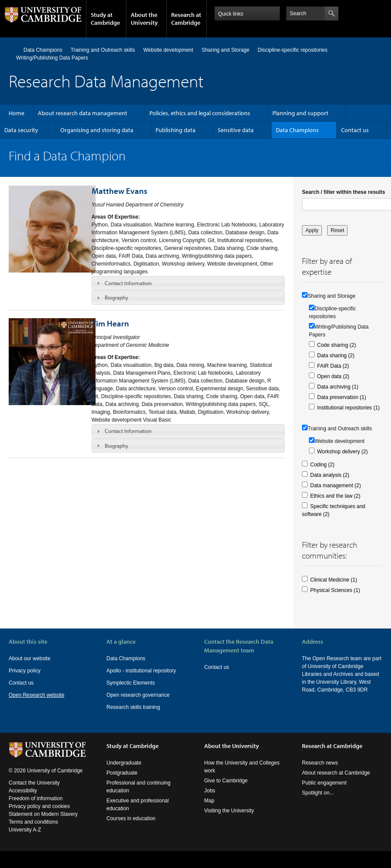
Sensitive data (236, 130)
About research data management (83, 113)
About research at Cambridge (336, 773)
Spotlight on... (318, 793)
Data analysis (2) (330, 475)
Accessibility (23, 791)
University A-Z (25, 830)
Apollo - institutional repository (141, 671)
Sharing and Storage (225, 50)
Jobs (210, 791)
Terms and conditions (33, 822)
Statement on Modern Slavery (43, 814)
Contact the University (34, 783)
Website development (168, 50)
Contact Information (128, 283)
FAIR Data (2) (333, 366)
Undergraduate (124, 763)
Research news (320, 763)
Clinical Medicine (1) (334, 580)
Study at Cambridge (105, 19)
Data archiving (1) (338, 387)
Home (12, 50)
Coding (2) (322, 465)
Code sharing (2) (336, 345)
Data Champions (43, 50)
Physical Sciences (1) (335, 590)
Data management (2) (336, 486)
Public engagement (324, 783)
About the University (144, 19)
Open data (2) (333, 376)
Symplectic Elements (131, 683)
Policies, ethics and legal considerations (200, 113)
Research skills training (133, 707)
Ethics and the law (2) (335, 496)
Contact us (355, 130)
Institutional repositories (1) (348, 408)
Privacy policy (25, 671)
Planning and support (300, 113)
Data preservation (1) (342, 397)
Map (209, 801)
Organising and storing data (97, 130)
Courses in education (131, 818)
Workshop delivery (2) (342, 452)
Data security (21, 130)
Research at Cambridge (186, 19)
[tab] (188, 283)
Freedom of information (36, 798)
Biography (116, 297)
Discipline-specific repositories (293, 50)
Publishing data (176, 130)
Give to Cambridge (226, 781)
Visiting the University (229, 811)
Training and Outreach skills (103, 50)
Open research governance (138, 695)
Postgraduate (122, 773)
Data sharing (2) (336, 356)
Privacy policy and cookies (39, 806)
